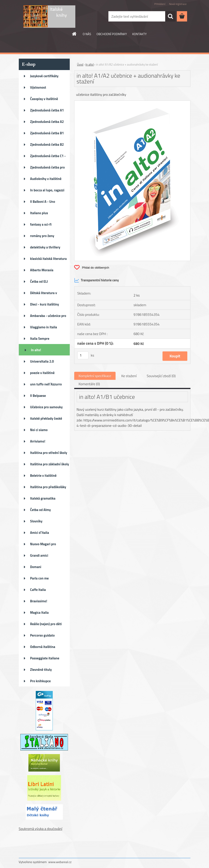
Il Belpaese (38, 396)
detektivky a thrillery (45, 247)
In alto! (36, 350)
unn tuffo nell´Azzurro (46, 384)
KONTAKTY (139, 34)
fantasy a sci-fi (41, 224)
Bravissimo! (39, 601)
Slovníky (36, 521)
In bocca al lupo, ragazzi (47, 190)
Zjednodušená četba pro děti (47, 169)
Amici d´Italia (40, 533)
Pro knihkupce (40, 681)
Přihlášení (160, 4)
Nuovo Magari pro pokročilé (43, 545)
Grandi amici (39, 555)
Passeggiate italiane (45, 658)
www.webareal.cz (60, 862)
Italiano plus (39, 213)
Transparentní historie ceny (97, 280)
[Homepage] (74, 34)
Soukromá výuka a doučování (41, 829)
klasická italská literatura (49, 259)
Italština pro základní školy (50, 464)
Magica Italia (39, 613)
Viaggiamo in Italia (44, 327)
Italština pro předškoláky (48, 487)
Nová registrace (178, 4)
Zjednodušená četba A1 (47, 110)
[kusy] (83, 355)
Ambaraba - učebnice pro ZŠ (48, 317)
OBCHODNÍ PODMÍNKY (112, 34)
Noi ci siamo (39, 430)
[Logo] (50, 17)
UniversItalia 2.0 (42, 361)
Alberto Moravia (42, 270)
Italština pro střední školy (49, 453)
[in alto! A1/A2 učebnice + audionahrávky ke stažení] (132, 103)
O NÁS (87, 34)
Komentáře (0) (89, 384)
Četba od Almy (41, 510)
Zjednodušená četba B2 (47, 144)
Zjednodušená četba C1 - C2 (48, 157)
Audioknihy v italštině (46, 179)
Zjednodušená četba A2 (47, 122)
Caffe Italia (38, 590)
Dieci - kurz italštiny (45, 304)
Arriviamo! (38, 441)
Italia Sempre (40, 339)
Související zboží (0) (161, 376)
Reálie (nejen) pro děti (46, 624)
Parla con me (39, 578)
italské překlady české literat (46, 420)
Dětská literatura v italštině (44, 294)
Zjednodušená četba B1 (47, 133)
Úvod (80, 64)
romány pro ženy (42, 236)
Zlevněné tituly (41, 670)
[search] (170, 16)
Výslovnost (38, 87)
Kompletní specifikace (95, 376)
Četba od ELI (39, 281)
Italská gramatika (43, 498)
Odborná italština (43, 647)
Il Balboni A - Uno (43, 202)
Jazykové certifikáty (44, 76)
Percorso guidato (42, 635)
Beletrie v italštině (43, 476)
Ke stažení (129, 376)
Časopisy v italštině (44, 99)
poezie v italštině (42, 373)
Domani (36, 567)
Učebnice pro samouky (46, 407)
